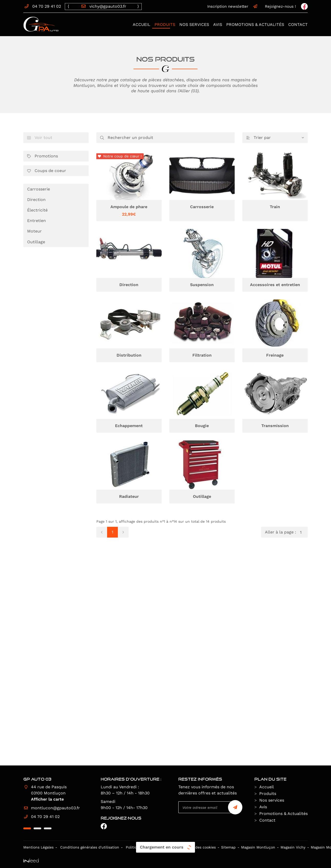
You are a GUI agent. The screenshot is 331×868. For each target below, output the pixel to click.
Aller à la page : (286, 532)
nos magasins (236, 80)
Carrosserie (39, 189)
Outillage (36, 242)
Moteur (34, 231)
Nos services (194, 24)
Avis (218, 24)
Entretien (37, 221)
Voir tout (40, 138)
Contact (298, 24)
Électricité (37, 210)
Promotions (43, 156)
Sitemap (228, 847)
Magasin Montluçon (258, 847)
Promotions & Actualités (255, 24)
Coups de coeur (47, 171)
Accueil (142, 24)
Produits (165, 24)
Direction (36, 200)
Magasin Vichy (293, 847)
